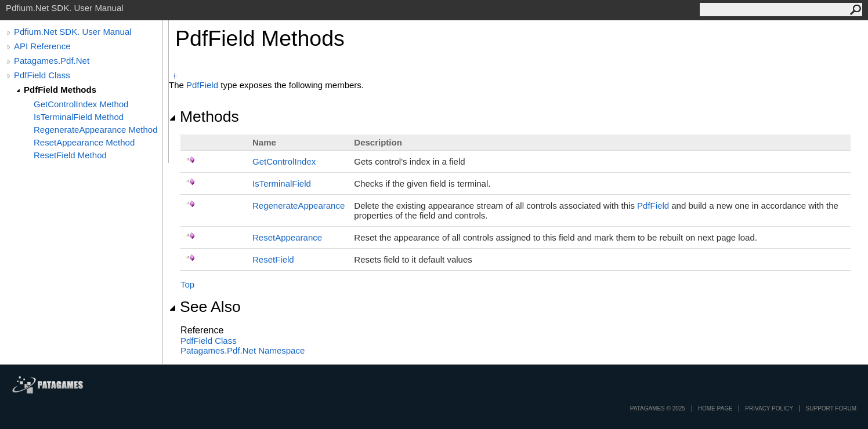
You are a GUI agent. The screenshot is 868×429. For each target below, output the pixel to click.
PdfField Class (42, 75)
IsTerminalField (282, 183)
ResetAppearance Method (84, 142)
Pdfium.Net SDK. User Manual (73, 32)
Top (187, 284)
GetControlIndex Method (81, 104)
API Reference (42, 46)
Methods (204, 117)
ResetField (273, 259)
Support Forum (831, 408)
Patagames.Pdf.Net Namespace (243, 350)
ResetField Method (70, 155)
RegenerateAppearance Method (96, 130)
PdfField (202, 85)
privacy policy (769, 408)
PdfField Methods (60, 90)
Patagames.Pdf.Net (52, 61)
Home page (715, 408)
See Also (205, 307)
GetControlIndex (284, 161)
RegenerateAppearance (299, 206)
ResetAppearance (287, 237)
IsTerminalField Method (79, 117)
